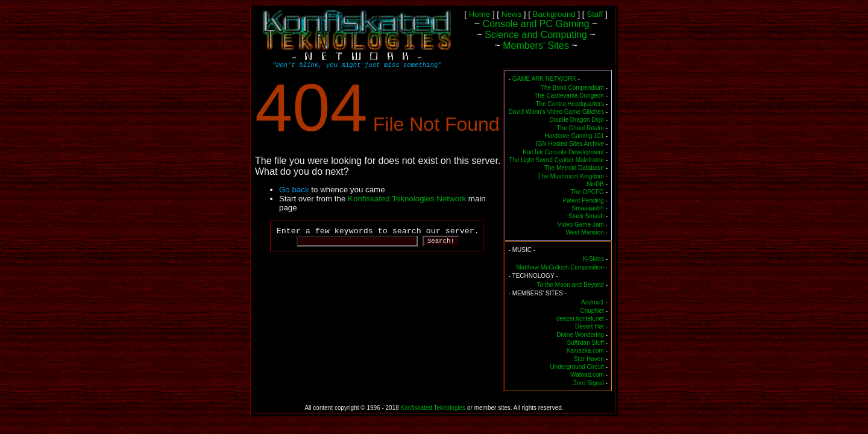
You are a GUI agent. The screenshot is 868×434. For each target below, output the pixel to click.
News (511, 14)
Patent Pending (583, 200)
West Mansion (585, 232)
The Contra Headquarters (569, 104)
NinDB (595, 184)
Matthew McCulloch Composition (560, 267)
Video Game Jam (581, 225)
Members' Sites (536, 46)
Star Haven (589, 359)
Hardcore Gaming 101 (574, 136)
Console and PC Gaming (536, 24)
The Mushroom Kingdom (571, 176)
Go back (294, 190)
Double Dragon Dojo (577, 120)
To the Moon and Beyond (571, 285)
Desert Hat (590, 326)
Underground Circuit (577, 367)
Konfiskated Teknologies (433, 408)
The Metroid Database (574, 168)
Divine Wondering (580, 335)
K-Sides (593, 259)
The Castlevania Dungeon (569, 96)
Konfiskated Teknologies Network (407, 199)
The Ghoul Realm (580, 128)
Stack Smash (586, 216)
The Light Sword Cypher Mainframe (556, 160)
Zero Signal (589, 383)
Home (480, 14)
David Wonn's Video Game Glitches (556, 112)
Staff (595, 14)
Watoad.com (587, 375)
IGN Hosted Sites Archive (570, 144)
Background (554, 14)
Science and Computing (536, 35)
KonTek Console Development (563, 152)
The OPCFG (587, 192)
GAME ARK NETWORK (544, 79)
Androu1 (593, 302)
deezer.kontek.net (580, 319)
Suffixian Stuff (586, 343)
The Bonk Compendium (572, 88)
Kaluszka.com (585, 351)
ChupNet (592, 311)
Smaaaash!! (588, 208)
